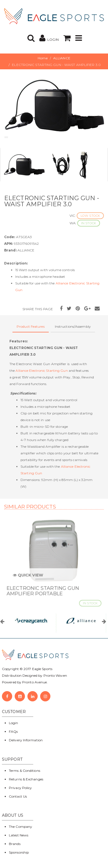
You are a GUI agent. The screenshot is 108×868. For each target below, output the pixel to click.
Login (14, 723)
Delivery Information (26, 740)
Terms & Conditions (25, 771)
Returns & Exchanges (26, 779)
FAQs (13, 731)
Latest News (19, 835)
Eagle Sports (42, 669)
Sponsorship (19, 852)
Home (43, 58)
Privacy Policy (20, 788)
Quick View (29, 577)
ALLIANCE (62, 58)
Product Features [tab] (31, 326)
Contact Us (18, 796)
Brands (15, 844)
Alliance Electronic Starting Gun (42, 371)
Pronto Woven (55, 675)
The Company (20, 827)
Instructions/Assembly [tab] (73, 326)
